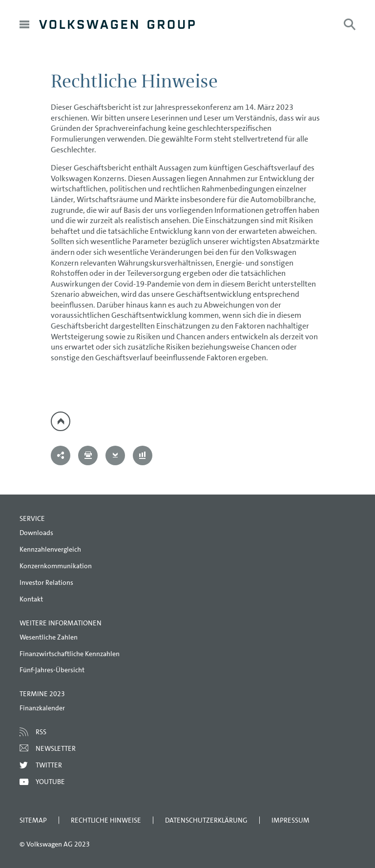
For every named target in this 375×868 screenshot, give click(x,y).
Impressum (291, 820)
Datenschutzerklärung (206, 820)
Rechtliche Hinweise (106, 820)
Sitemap (33, 820)
